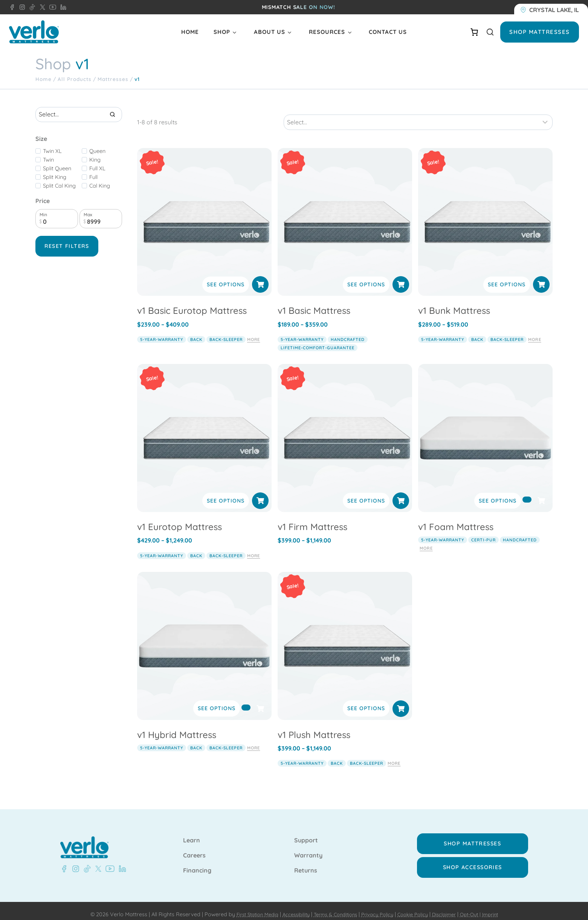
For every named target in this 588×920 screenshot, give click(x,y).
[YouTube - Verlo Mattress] (51, 7)
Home (190, 32)
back (196, 332)
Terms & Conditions (333, 907)
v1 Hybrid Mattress (177, 727)
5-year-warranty (162, 332)
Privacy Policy (379, 907)
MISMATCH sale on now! (299, 7)
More (254, 332)
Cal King (100, 186)
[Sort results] (418, 115)
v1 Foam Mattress (456, 519)
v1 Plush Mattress (314, 727)
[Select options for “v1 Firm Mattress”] (401, 493)
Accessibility (289, 907)
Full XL (97, 168)
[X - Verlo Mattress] (41, 7)
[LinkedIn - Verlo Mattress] (62, 7)
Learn (192, 833)
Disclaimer (451, 907)
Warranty (308, 848)
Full (93, 177)
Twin (48, 160)
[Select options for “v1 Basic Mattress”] (401, 277)
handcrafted (348, 332)
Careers (194, 848)
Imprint (502, 907)
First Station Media (247, 907)
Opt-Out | (480, 907)
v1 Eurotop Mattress (179, 519)
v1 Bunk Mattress (454, 303)
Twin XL (52, 151)
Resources (327, 32)
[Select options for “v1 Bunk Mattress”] (541, 277)
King (95, 160)
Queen (97, 151)
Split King (55, 177)
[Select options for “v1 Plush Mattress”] (401, 701)
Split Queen (57, 168)
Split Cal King (59, 186)
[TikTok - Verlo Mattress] (31, 7)
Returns (306, 863)
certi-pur (483, 532)
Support (306, 833)
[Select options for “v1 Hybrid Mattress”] (246, 700)
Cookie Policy (417, 907)
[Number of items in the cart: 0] (474, 32)
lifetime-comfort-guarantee (318, 340)
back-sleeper (226, 332)
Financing (197, 863)
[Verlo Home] (34, 32)
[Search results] (79, 115)
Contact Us (388, 32)
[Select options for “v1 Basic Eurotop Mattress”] (260, 277)
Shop (222, 32)
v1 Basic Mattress (314, 303)
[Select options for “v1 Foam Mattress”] (527, 492)
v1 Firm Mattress (312, 519)
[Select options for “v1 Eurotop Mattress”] (260, 493)
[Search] (113, 115)
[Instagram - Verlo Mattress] (21, 7)
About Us (270, 32)
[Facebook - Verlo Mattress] (12, 7)
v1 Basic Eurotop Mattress (192, 303)
